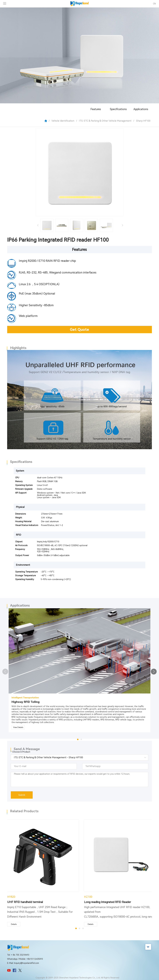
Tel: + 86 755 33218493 (18, 955)
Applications (141, 109)
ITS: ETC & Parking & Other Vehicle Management (105, 121)
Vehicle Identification (63, 121)
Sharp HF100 (143, 121)
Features (96, 109)
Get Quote (79, 329)
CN (154, 4)
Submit (22, 795)
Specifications (118, 109)
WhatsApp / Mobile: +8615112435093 (25, 959)
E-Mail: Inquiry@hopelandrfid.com (23, 963)
